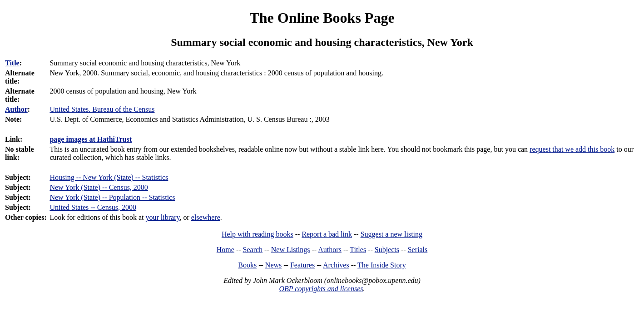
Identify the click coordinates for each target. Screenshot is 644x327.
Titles (358, 250)
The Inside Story (382, 265)
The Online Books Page (322, 18)
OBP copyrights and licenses (321, 289)
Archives (336, 265)
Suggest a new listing (391, 234)
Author (16, 109)
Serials (418, 250)
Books (247, 265)
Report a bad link (327, 234)
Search (253, 250)
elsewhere (206, 217)
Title (12, 63)
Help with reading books (258, 234)
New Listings (291, 250)
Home (225, 250)
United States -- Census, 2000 (93, 207)
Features (302, 265)
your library (163, 217)
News (273, 265)
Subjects (387, 250)
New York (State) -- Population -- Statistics (112, 197)
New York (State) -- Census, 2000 (99, 187)
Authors (330, 250)
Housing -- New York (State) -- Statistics (109, 177)
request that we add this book (572, 149)
